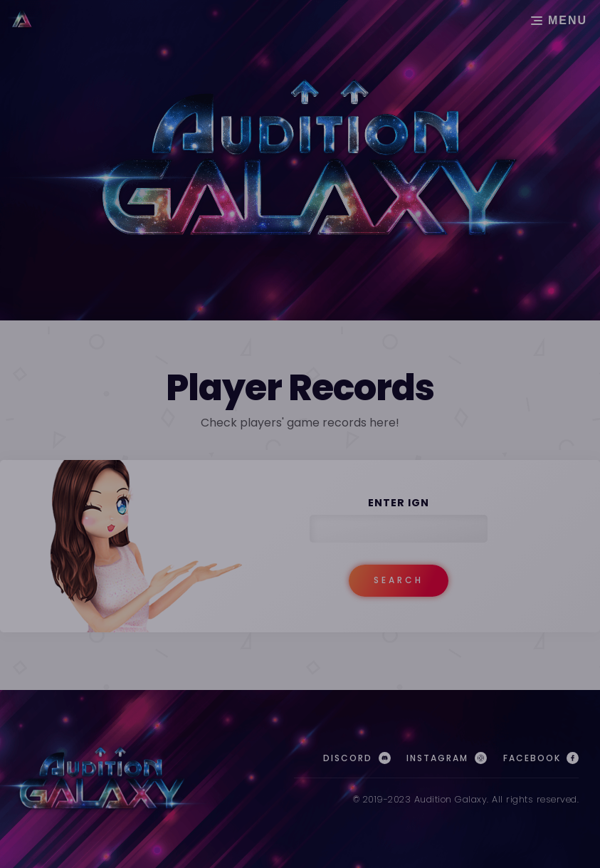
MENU (560, 20)
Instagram (446, 758)
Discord (357, 758)
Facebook (541, 758)
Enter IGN (399, 503)
